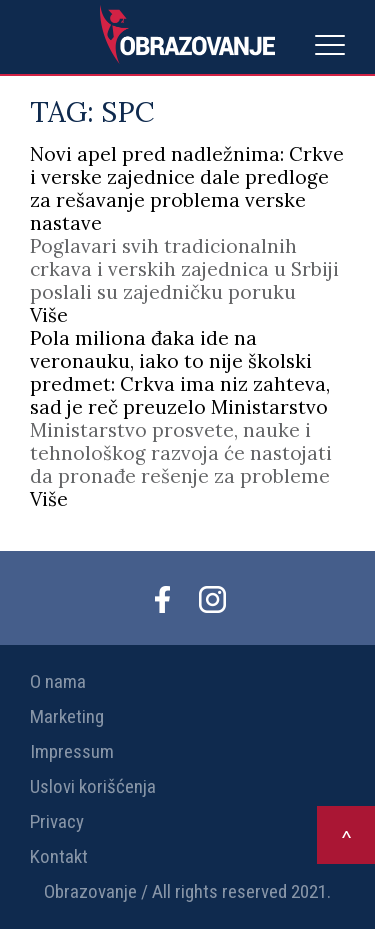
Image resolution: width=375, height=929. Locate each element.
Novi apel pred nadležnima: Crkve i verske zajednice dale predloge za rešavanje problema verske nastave (187, 188)
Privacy (57, 821)
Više (49, 315)
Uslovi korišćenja (93, 786)
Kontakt (59, 856)
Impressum (72, 751)
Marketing (67, 716)
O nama (58, 681)
